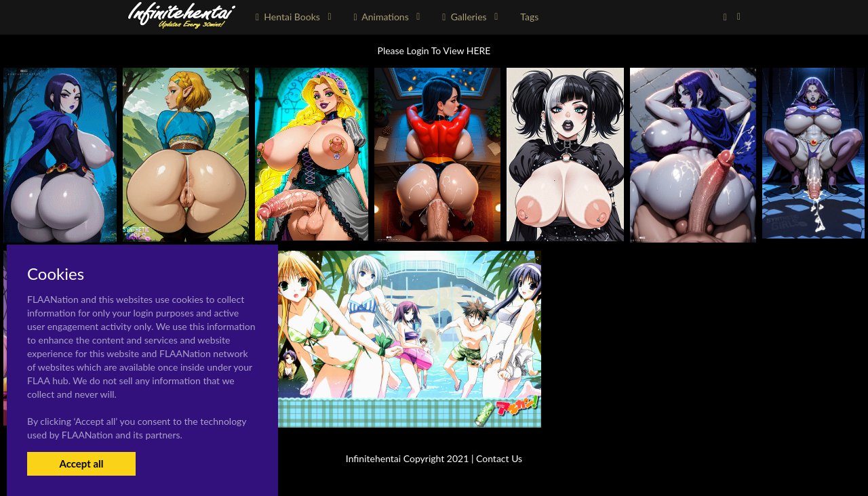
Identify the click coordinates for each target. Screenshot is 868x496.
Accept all (81, 463)
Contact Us (499, 458)
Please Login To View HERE (434, 50)
